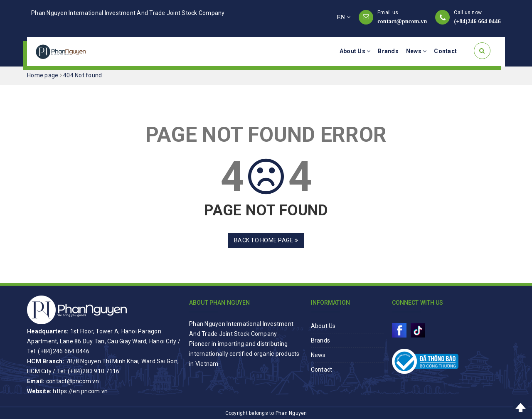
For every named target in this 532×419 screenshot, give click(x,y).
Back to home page (266, 240)
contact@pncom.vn (402, 21)
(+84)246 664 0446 (477, 21)
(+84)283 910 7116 (94, 371)
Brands (388, 51)
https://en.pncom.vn (80, 391)
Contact (445, 51)
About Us (355, 51)
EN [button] (344, 17)
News (416, 51)
